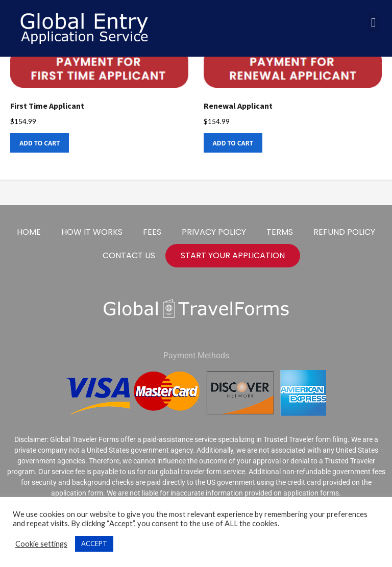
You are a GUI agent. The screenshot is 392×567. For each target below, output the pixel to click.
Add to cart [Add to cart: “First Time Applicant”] (40, 143)
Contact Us (129, 255)
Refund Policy (344, 232)
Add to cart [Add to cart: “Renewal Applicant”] (233, 143)
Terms (280, 232)
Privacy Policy (214, 232)
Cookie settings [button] (41, 544)
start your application (233, 255)
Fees (152, 232)
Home (29, 232)
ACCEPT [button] (94, 544)
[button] (374, 23)
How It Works (92, 232)
